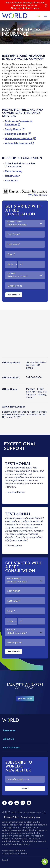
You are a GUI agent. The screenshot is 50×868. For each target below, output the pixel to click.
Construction (13, 176)
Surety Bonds (13, 129)
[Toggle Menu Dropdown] (25, 730)
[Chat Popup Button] (45, 862)
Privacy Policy (11, 817)
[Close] (46, 5)
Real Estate (12, 181)
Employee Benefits (16, 134)
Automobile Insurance (18, 143)
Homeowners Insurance (19, 138)
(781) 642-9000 (25, 699)
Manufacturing (14, 171)
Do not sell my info (30, 817)
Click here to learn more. (25, 8)
